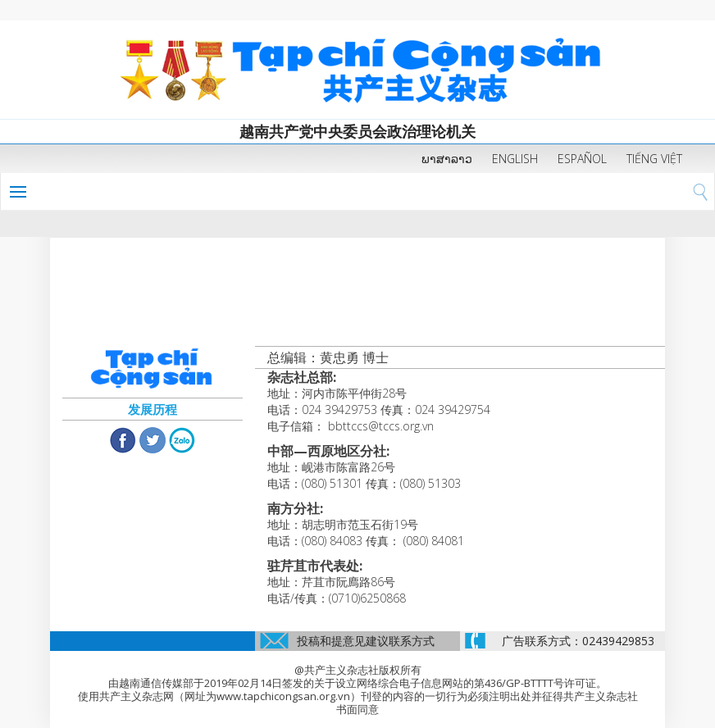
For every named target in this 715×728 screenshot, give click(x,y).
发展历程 (153, 409)
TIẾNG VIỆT (654, 159)
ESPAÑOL (582, 159)
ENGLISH (515, 159)
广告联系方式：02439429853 (578, 641)
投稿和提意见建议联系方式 (366, 641)
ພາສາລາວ (447, 159)
